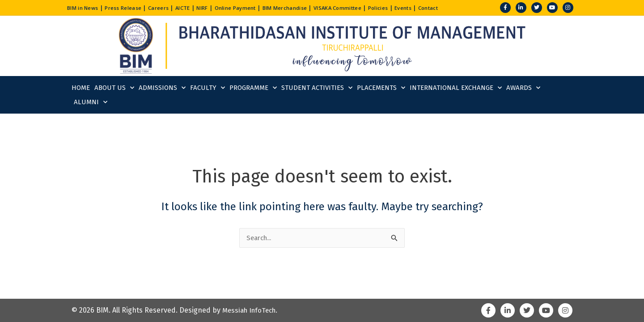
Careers (169, 8)
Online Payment (255, 8)
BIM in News (85, 8)
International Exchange (456, 88)
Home (81, 88)
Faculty (208, 88)
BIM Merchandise (311, 8)
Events (444, 8)
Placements (381, 88)
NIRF (217, 8)
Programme (253, 88)
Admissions (162, 88)
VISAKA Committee (371, 8)
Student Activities (317, 88)
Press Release (130, 8)
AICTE (196, 8)
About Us (114, 88)
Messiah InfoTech (251, 310)
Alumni (91, 102)
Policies (417, 8)
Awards (523, 88)
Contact (472, 8)
